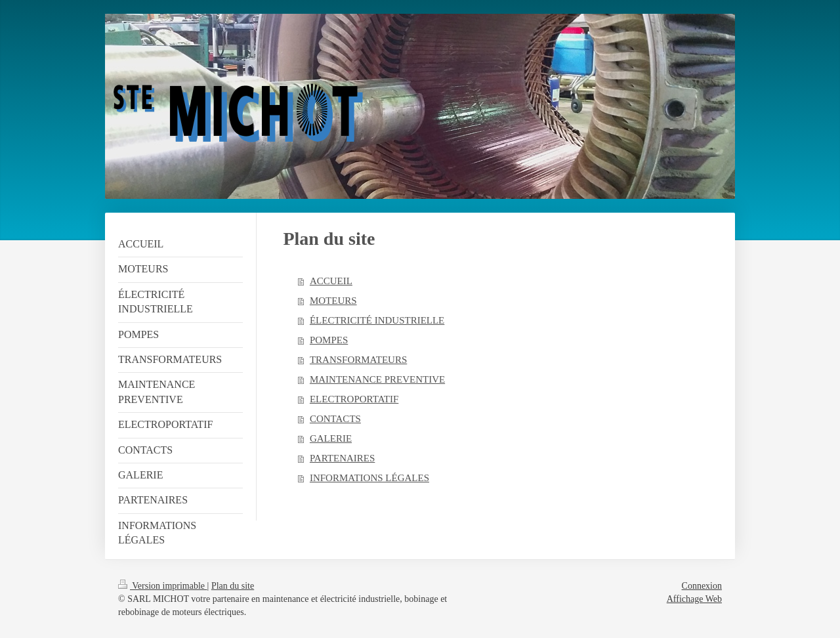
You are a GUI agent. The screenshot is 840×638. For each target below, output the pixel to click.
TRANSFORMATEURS (358, 360)
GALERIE (331, 438)
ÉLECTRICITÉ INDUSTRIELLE (377, 320)
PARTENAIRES (342, 458)
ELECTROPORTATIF (354, 399)
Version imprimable (163, 586)
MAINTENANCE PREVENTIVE (377, 379)
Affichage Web (694, 599)
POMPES (329, 340)
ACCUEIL (331, 281)
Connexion (702, 586)
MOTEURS (333, 301)
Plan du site (233, 586)
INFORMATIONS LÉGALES (369, 478)
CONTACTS (335, 419)
